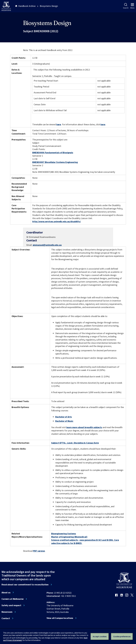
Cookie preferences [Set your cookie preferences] (122, 636)
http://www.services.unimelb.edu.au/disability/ (57, 221)
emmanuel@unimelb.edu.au (47, 245)
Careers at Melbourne (13, 599)
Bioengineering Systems (64, 534)
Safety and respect (11, 605)
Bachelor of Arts (64, 417)
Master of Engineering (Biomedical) (69, 537)
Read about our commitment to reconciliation (25, 585)
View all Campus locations (60, 618)
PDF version (39, 551)
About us (6, 593)
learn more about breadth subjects (84, 427)
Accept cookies (100, 636)
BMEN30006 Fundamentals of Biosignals (53, 153)
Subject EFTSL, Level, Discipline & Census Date (75, 443)
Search (126, 6)
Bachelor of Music (64, 421)
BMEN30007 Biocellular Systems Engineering (55, 162)
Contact (6, 618)
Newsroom (7, 612)
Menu (132, 6)
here (59, 124)
